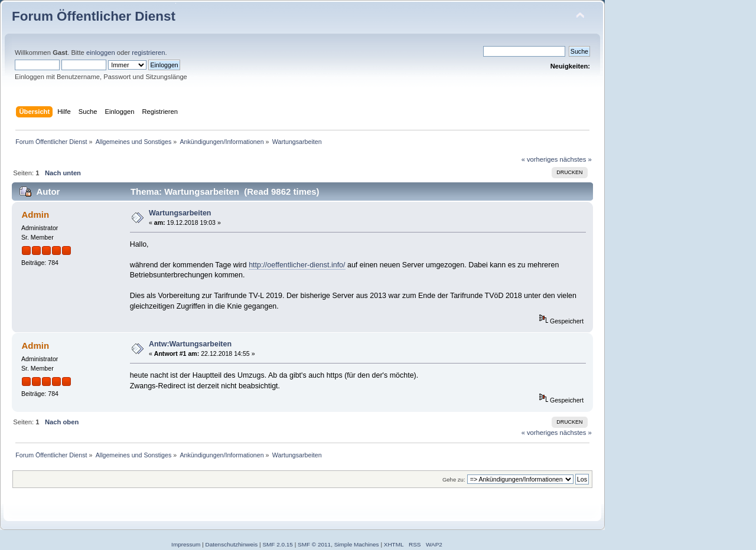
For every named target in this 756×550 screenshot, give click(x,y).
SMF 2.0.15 (278, 544)
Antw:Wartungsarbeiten (190, 344)
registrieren (148, 53)
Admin (35, 215)
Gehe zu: (454, 479)
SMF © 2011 (314, 544)
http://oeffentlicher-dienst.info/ (297, 265)
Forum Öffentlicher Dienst (94, 16)
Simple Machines (357, 544)
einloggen (101, 53)
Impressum (186, 544)
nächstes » (576, 159)
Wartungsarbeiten (180, 213)
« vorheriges (540, 159)
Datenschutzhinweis (232, 544)
